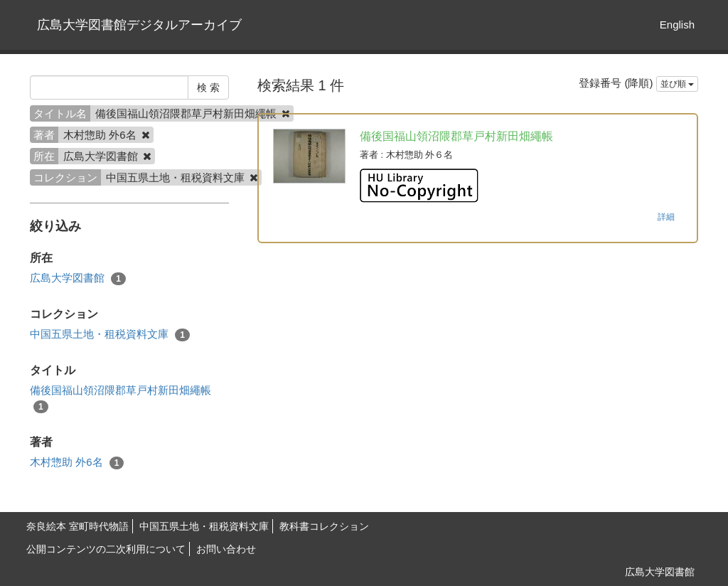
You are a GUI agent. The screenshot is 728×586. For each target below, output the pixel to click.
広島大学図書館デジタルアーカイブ (139, 25)
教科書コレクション (324, 526)
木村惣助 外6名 (77, 463)
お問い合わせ (226, 549)
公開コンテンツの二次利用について (106, 549)
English (677, 25)
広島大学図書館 (78, 278)
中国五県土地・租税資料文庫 (110, 335)
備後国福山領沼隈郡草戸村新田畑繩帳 (121, 398)
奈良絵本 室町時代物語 (77, 526)
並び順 (677, 84)
